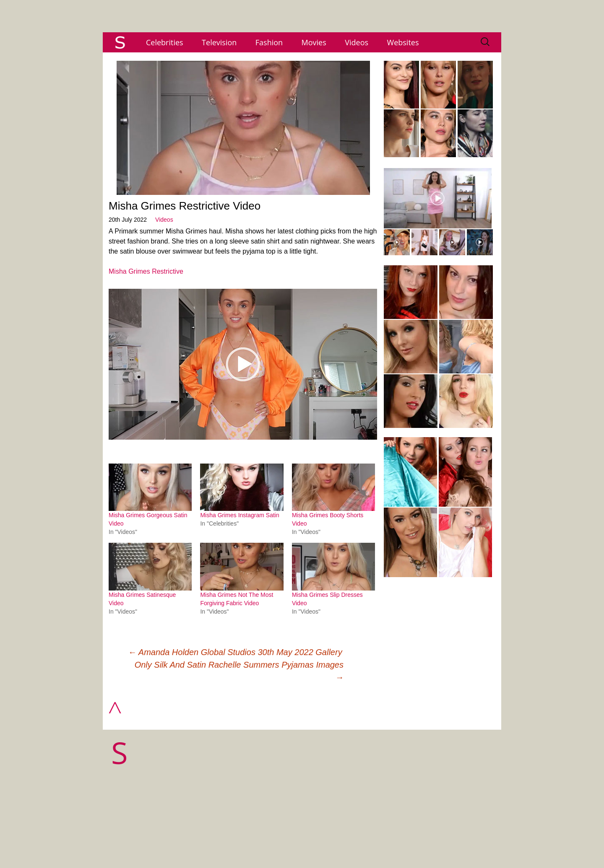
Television (219, 42)
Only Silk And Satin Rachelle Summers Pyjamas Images (239, 671)
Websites (403, 42)
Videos (357, 42)
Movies (314, 42)
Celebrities (165, 42)
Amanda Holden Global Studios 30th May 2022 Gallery (235, 652)
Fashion (269, 42)
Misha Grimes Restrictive (146, 271)
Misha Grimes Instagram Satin (240, 515)
